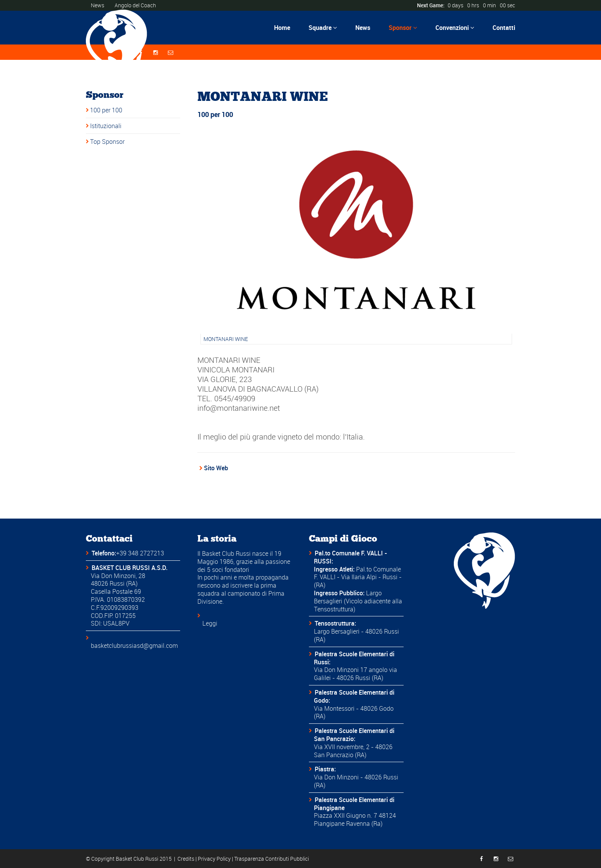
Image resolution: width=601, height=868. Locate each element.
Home (282, 28)
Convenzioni (455, 28)
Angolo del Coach (135, 5)
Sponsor (403, 28)
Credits (186, 859)
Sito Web (216, 468)
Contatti (504, 28)
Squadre (323, 28)
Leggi (210, 623)
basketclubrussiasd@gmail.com (134, 646)
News (98, 5)
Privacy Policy (214, 859)
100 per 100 (106, 110)
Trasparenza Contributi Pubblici (272, 859)
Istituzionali (106, 126)
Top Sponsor (107, 142)
